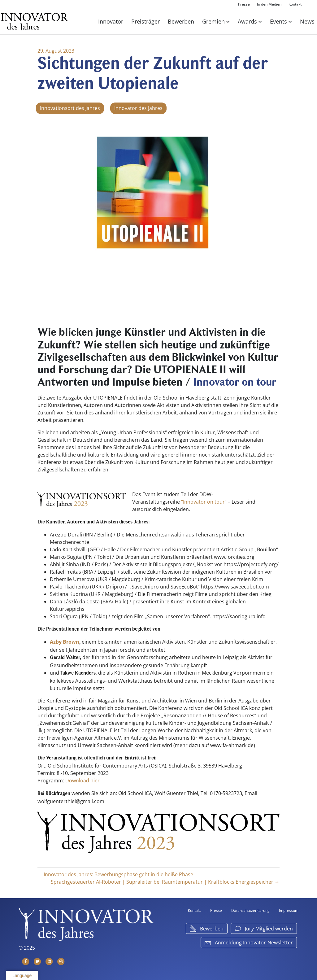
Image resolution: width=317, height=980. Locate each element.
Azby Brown (65, 642)
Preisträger (145, 21)
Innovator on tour (235, 383)
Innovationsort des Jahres (70, 108)
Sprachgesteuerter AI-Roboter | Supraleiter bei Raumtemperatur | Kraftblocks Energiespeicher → (165, 882)
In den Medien (269, 4)
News (307, 21)
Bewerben (181, 21)
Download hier (83, 781)
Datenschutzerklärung (250, 910)
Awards (247, 21)
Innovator (111, 21)
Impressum (289, 910)
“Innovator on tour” (204, 502)
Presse (244, 4)
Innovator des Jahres (138, 108)
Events (278, 21)
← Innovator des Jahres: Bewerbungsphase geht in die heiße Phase (115, 874)
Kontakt (295, 4)
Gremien (213, 21)
